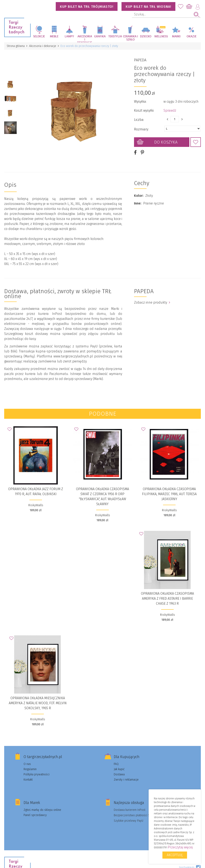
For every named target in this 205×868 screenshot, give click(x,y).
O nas (27, 764)
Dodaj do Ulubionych (196, 142)
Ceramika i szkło (130, 38)
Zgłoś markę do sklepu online (42, 810)
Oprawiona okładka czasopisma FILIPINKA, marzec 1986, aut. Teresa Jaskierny (169, 494)
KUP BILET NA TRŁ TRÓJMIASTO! (87, 7)
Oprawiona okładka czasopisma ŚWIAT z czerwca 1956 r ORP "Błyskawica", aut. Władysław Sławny (102, 496)
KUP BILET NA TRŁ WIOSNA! (148, 7)
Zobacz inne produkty (152, 302)
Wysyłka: (140, 102)
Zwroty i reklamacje (126, 780)
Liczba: (139, 120)
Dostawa (119, 774)
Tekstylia (115, 37)
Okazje (192, 37)
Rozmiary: (141, 129)
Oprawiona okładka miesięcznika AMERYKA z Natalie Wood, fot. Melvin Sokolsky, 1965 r (38, 703)
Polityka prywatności (37, 774)
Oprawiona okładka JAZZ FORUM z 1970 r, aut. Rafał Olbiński (36, 491)
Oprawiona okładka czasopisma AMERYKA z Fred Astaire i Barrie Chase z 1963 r (167, 599)
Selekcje (39, 37)
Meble (54, 37)
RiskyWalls (36, 505)
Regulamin (30, 769)
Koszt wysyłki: (144, 110)
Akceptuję (175, 855)
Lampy (69, 37)
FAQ (116, 764)
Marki (176, 37)
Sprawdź (170, 110)
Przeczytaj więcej (180, 847)
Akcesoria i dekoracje (85, 39)
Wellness (161, 37)
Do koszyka (166, 142)
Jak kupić (119, 769)
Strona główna (16, 46)
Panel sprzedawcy (35, 815)
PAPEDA (140, 60)
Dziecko (146, 37)
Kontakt (28, 780)
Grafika (100, 37)
